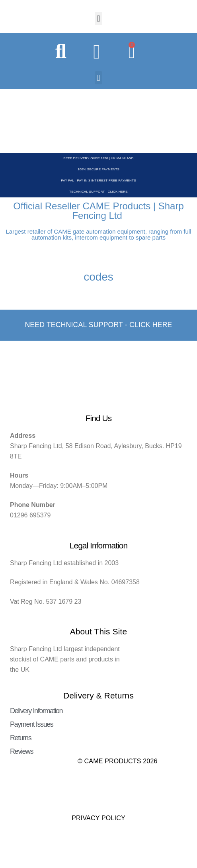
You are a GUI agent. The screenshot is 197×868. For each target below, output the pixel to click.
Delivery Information (36, 711)
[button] (98, 19)
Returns (20, 738)
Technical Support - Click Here (98, 192)
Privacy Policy (98, 818)
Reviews (21, 751)
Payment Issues (31, 724)
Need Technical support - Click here (98, 325)
